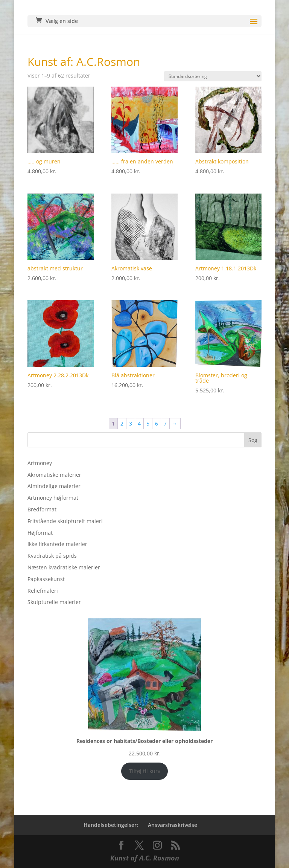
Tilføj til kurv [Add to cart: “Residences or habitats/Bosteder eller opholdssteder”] (145, 771)
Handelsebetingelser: (111, 825)
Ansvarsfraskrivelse (173, 825)
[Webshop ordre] (213, 76)
